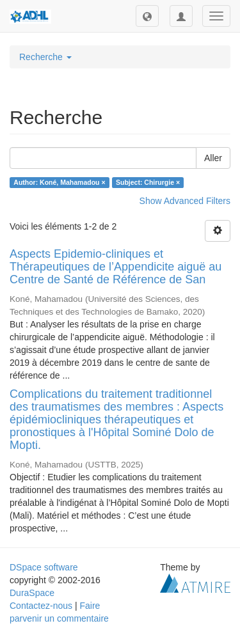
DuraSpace (32, 593)
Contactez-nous (41, 606)
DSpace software (44, 567)
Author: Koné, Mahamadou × (59, 182)
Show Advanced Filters (185, 201)
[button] (147, 16)
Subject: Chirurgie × (148, 182)
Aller (213, 158)
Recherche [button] (45, 57)
